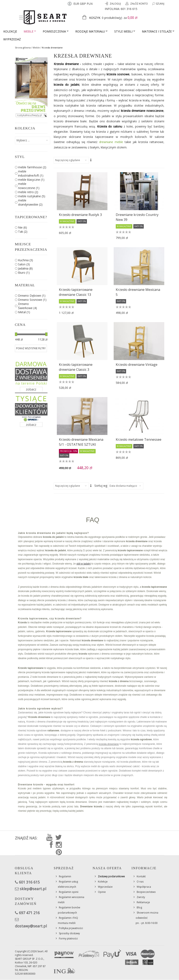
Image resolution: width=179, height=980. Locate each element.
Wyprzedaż (12, 39)
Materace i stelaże (158, 31)
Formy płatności (68, 938)
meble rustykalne (32, 196)
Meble (30, 31)
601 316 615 (129, 9)
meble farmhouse (32, 167)
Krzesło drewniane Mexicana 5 (138, 292)
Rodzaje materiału (91, 31)
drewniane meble (111, 142)
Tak (23, 232)
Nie (23, 227)
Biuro (24, 273)
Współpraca (144, 887)
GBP (83, 4)
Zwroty (141, 897)
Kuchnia (26, 260)
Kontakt (141, 876)
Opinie (102, 892)
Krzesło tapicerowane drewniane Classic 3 (76, 367)
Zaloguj (116, 4)
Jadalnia (25, 268)
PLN (90, 4)
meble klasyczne (31, 180)
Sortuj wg (101, 486)
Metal (24, 312)
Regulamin (65, 876)
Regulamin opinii (69, 892)
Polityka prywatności (71, 928)
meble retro (28, 192)
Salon (24, 264)
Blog (139, 907)
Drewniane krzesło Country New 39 (137, 217)
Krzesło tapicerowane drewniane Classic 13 (76, 292)
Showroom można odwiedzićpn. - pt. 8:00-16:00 (147, 918)
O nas (140, 882)
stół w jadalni (83, 564)
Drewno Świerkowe (27, 306)
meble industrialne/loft (31, 173)
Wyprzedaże (105, 887)
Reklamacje (143, 902)
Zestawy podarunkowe (111, 876)
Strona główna (23, 48)
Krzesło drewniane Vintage (137, 365)
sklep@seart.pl (33, 889)
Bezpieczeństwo (146, 892)
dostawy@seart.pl (31, 926)
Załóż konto (139, 4)
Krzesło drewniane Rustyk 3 (80, 215)
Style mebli (125, 31)
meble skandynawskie (30, 202)
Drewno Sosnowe (32, 300)
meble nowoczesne (29, 186)
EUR (76, 4)
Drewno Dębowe (32, 296)
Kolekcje (10, 31)
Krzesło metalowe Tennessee (139, 439)
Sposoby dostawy (69, 933)
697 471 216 (29, 913)
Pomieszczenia (56, 31)
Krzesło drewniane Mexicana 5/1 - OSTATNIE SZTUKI (81, 442)
